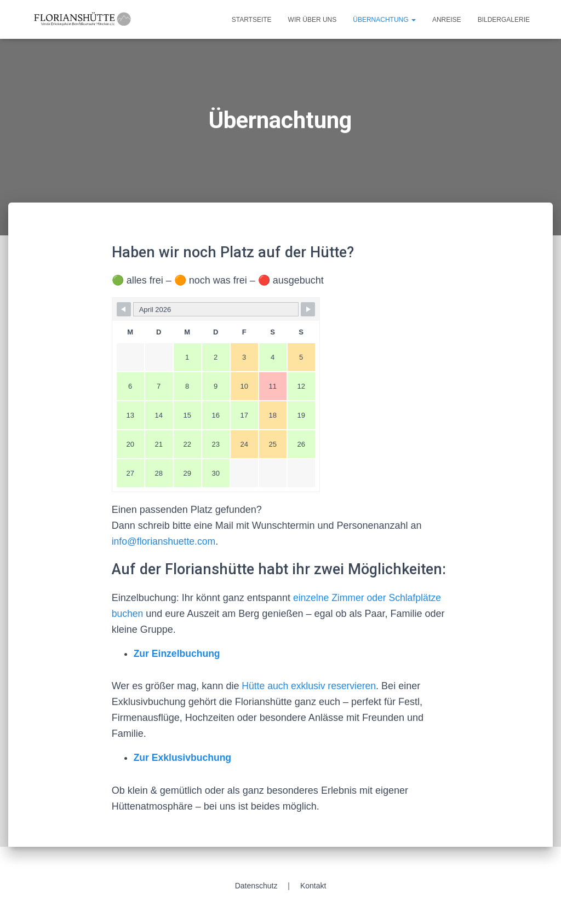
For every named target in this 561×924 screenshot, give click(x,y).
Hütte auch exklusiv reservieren (309, 686)
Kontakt (313, 886)
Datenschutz (256, 886)
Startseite (252, 20)
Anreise (447, 20)
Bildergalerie (504, 20)
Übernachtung (384, 20)
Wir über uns (313, 20)
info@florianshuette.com (165, 541)
